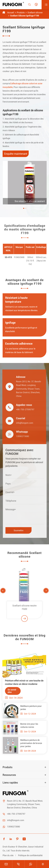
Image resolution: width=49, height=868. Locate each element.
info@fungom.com (22, 423)
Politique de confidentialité (30, 855)
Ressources (9, 775)
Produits (21, 13)
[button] (28, 208)
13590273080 (20, 436)
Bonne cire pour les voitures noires (31, 726)
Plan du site (8, 855)
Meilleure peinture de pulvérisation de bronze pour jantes (33, 743)
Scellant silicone (35, 13)
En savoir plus (10, 691)
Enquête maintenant (16, 154)
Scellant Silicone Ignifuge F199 (25, 16)
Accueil (11, 13)
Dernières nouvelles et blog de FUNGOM (25, 640)
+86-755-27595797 (23, 410)
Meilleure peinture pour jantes (33, 708)
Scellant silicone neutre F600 (24, 610)
